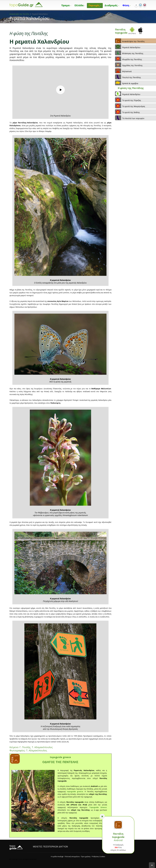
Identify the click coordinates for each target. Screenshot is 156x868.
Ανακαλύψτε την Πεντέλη (19, 14)
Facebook (136, 5)
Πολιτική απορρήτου (72, 857)
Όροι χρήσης (86, 857)
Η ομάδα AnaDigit (57, 857)
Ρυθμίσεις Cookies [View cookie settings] (98, 857)
